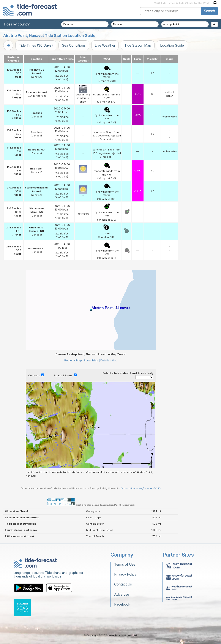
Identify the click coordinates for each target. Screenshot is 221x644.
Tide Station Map (138, 45)
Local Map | (92, 360)
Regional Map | (74, 360)
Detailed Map (109, 360)
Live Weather (105, 45)
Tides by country (17, 24)
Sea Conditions (74, 45)
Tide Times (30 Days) (36, 45)
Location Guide (172, 45)
